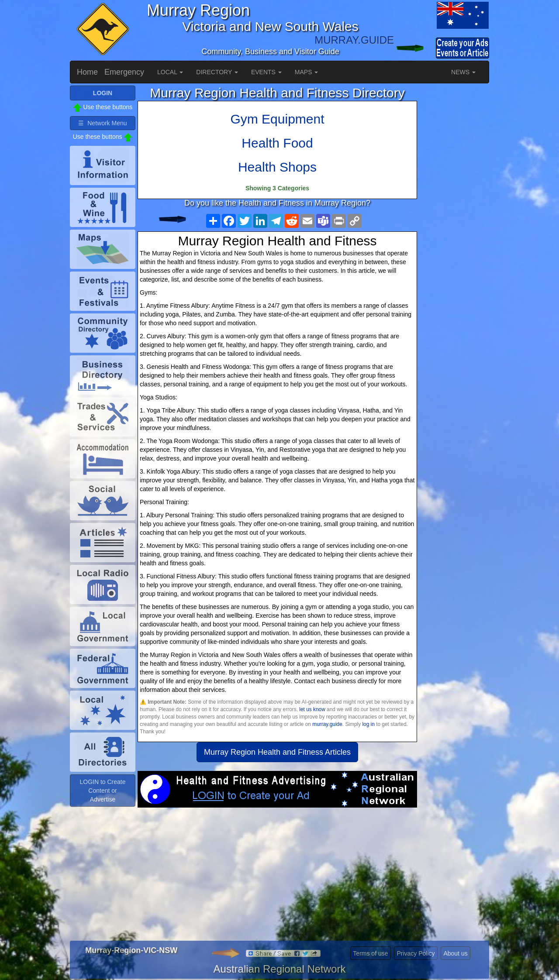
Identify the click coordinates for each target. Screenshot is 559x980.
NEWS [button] (463, 72)
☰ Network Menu (102, 123)
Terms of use (370, 953)
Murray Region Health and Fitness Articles (277, 752)
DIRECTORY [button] (217, 72)
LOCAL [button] (170, 72)
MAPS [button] (307, 72)
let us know (312, 709)
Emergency (124, 72)
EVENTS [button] (266, 72)
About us (455, 953)
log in (368, 724)
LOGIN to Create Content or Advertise (102, 791)
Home (87, 72)
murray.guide (327, 724)
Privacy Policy (416, 953)
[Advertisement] (277, 877)
